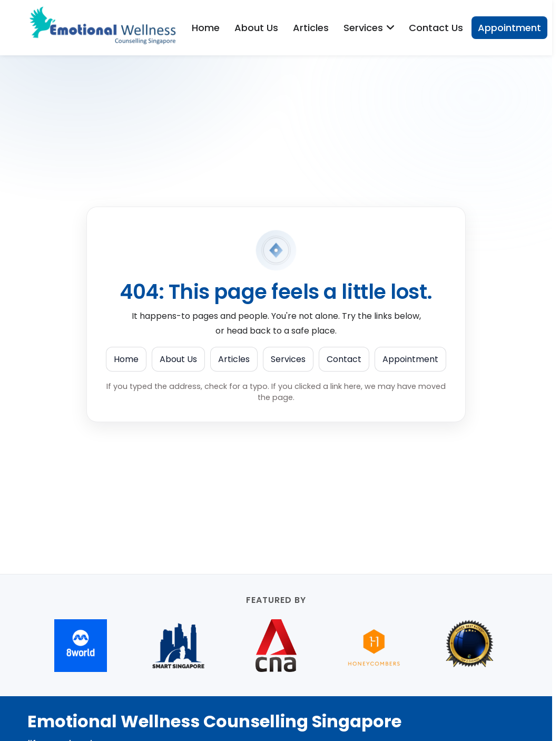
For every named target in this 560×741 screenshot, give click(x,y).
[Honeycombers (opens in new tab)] (374, 646)
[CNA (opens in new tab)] (276, 646)
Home (206, 28)
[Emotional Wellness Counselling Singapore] (106, 28)
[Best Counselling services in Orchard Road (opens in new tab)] (471, 646)
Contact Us (436, 28)
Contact (344, 359)
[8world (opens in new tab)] (81, 646)
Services (288, 359)
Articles (311, 28)
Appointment (509, 28)
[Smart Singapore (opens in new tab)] (179, 646)
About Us (256, 28)
